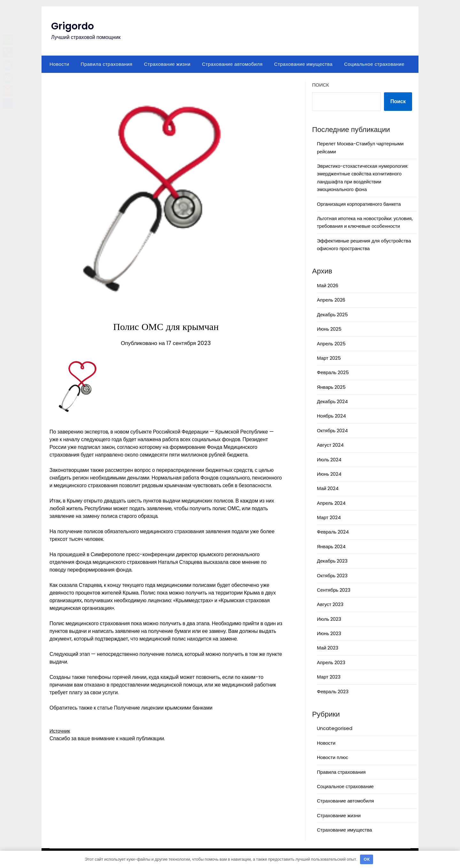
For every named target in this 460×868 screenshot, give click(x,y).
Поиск (321, 85)
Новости (59, 64)
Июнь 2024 (329, 474)
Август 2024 (330, 445)
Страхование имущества (303, 64)
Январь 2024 (331, 546)
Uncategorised (335, 728)
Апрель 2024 (331, 503)
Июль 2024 (329, 460)
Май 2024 (328, 488)
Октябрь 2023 (332, 576)
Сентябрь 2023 (334, 590)
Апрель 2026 (331, 300)
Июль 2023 (329, 619)
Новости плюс (333, 757)
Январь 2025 (331, 387)
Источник (60, 731)
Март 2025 (329, 358)
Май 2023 (328, 648)
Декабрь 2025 (332, 315)
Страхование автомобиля (232, 64)
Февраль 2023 (333, 691)
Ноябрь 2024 (331, 416)
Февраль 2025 (333, 372)
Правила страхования (107, 64)
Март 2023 (329, 677)
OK (367, 859)
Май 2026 (328, 285)
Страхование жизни (167, 64)
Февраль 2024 (333, 532)
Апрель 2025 (331, 344)
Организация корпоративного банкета (359, 204)
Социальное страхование (374, 64)
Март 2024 (329, 517)
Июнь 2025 (329, 329)
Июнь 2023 (329, 633)
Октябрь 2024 (332, 430)
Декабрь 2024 (332, 401)
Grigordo (73, 26)
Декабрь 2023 (332, 561)
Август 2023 (330, 604)
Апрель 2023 (331, 662)
